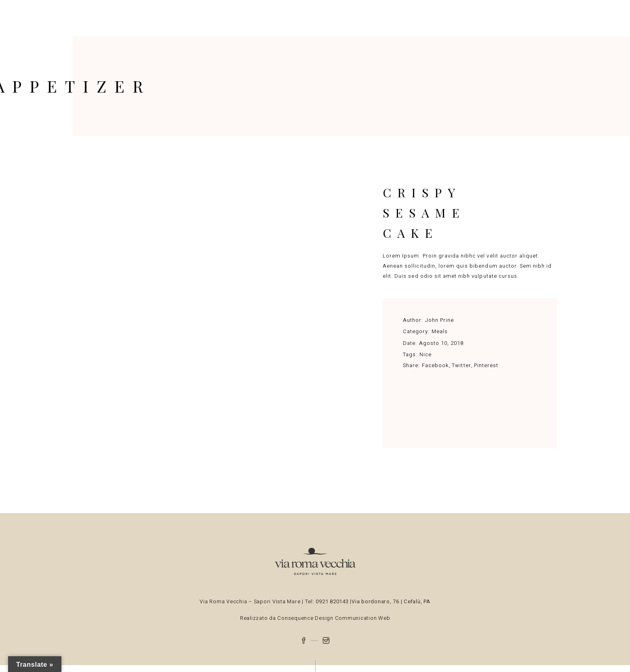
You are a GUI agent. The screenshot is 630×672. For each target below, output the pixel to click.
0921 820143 (333, 601)
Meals (440, 331)
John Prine (439, 320)
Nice (426, 354)
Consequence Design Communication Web (333, 618)
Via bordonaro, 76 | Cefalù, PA (391, 601)
